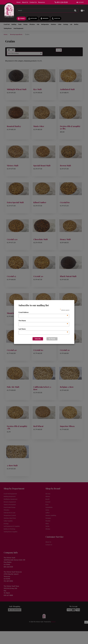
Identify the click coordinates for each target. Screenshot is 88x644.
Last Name (43, 329)
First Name (43, 321)
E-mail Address (43, 312)
